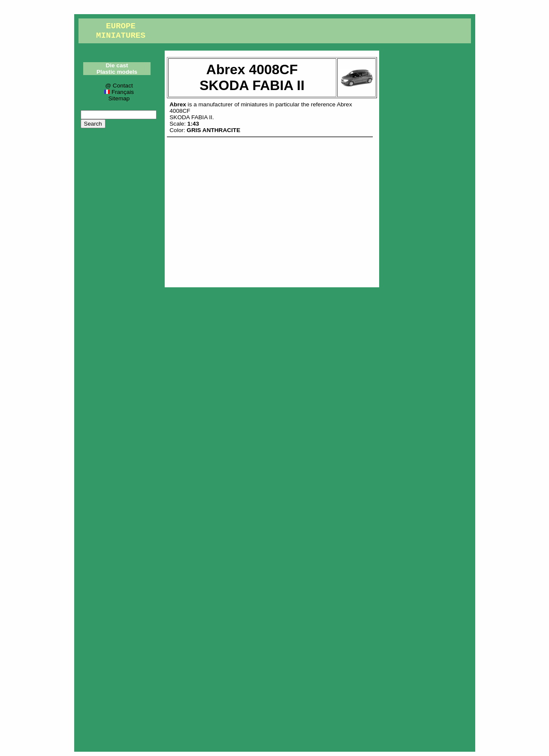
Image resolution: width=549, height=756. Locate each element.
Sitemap (119, 98)
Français (119, 92)
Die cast (117, 65)
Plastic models (117, 72)
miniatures (255, 104)
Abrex (178, 104)
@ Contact (119, 86)
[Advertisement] (272, 210)
